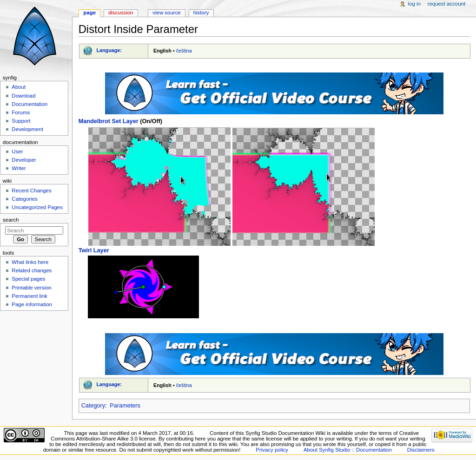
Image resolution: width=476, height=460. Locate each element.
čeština (184, 51)
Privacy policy (272, 450)
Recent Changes (31, 191)
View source (166, 13)
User (17, 151)
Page (89, 13)
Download (23, 96)
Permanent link (29, 296)
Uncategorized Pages (37, 207)
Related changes (32, 270)
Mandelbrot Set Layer (109, 121)
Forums (21, 112)
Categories (24, 199)
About (19, 87)
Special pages (28, 279)
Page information (32, 304)
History (201, 13)
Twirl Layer (94, 250)
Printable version (31, 288)
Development (27, 129)
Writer (19, 168)
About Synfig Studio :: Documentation (348, 450)
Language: (109, 50)
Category (93, 406)
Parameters (125, 406)
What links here (30, 262)
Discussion (121, 13)
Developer (24, 160)
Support (21, 121)
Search (11, 220)
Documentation (30, 104)
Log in (414, 4)
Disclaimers (421, 450)
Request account (447, 4)
